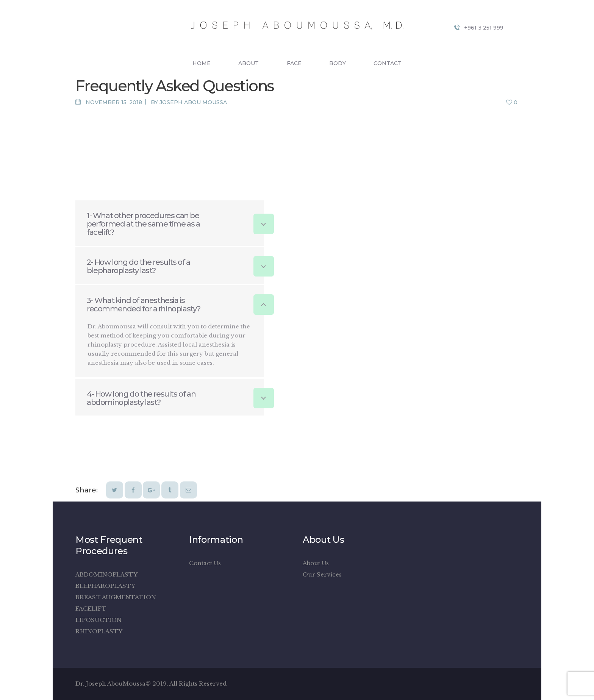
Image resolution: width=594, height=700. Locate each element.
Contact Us (205, 563)
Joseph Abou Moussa (193, 102)
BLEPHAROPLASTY (105, 586)
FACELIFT (91, 609)
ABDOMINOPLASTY (106, 574)
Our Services (322, 574)
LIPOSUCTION (98, 620)
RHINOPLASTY (99, 631)
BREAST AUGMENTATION (116, 597)
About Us (316, 563)
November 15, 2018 (114, 102)
